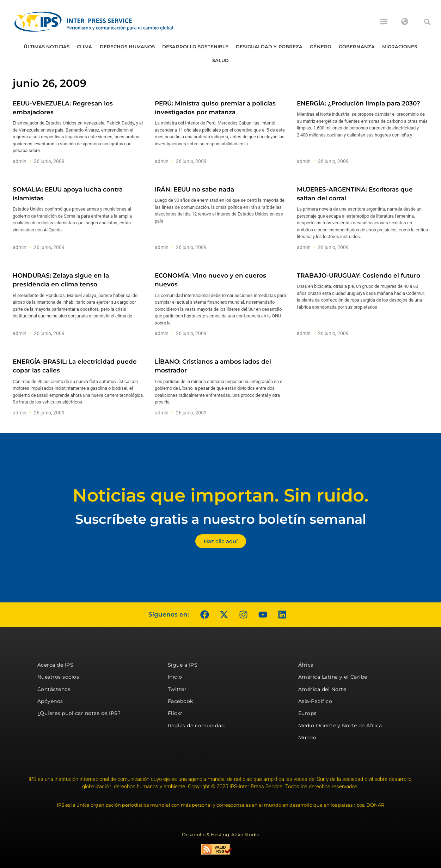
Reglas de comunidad (196, 726)
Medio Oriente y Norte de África (340, 726)
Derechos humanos (127, 47)
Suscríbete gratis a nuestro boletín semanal (221, 519)
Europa (308, 713)
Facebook (180, 701)
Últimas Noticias (47, 47)
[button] (427, 22)
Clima (85, 47)
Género (321, 47)
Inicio (175, 677)
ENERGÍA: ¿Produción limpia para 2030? (359, 103)
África (306, 665)
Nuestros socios (58, 677)
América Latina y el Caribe (333, 677)
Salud (221, 60)
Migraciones (400, 47)
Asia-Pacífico (315, 701)
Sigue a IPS (183, 665)
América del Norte (322, 689)
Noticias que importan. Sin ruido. (220, 495)
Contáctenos (54, 689)
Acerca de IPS (56, 665)
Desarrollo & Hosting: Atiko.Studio (221, 834)
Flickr (175, 713)
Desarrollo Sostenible (195, 47)
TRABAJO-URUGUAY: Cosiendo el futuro (359, 275)
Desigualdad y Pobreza (269, 47)
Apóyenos (50, 701)
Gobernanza (357, 47)
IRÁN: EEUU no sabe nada (194, 189)
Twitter (177, 689)
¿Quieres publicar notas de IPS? (79, 713)
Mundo (307, 738)
